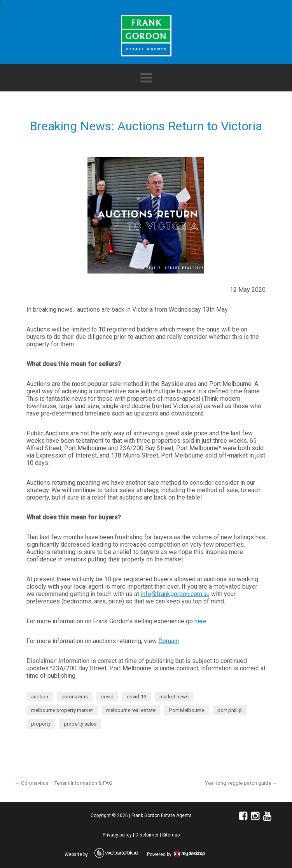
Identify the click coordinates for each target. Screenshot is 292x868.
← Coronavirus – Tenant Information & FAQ (64, 783)
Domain (169, 641)
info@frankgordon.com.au (175, 594)
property (41, 724)
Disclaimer (147, 835)
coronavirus (75, 697)
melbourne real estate (131, 710)
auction (40, 697)
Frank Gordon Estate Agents (162, 815)
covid (107, 697)
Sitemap (171, 835)
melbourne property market (62, 710)
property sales (80, 724)
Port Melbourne (186, 710)
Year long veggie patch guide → (241, 783)
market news (174, 697)
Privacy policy (117, 835)
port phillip (230, 710)
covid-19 (136, 697)
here (200, 621)
